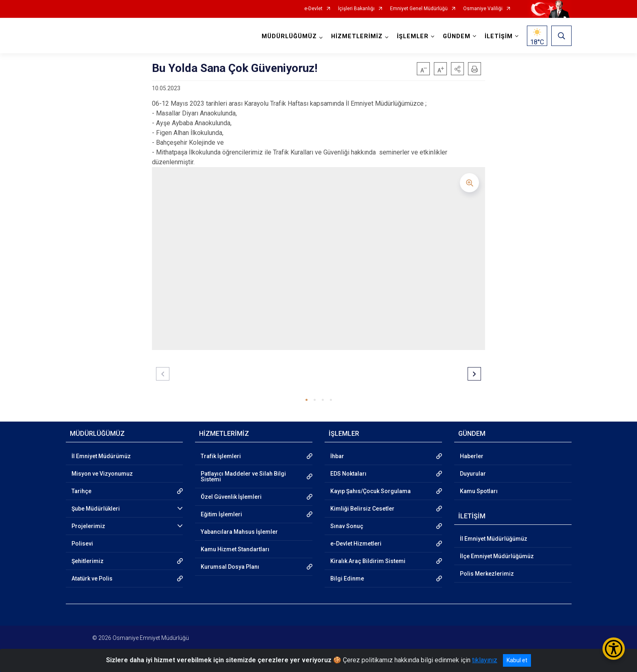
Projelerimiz (88, 526)
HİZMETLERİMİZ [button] (357, 36)
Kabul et (517, 660)
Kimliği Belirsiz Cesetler (362, 509)
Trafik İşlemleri (221, 456)
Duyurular (473, 474)
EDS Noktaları (348, 474)
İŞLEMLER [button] (413, 36)
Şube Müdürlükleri (96, 509)
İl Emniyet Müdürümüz (101, 456)
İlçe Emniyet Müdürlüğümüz (497, 556)
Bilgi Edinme (347, 578)
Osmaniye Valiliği (483, 9)
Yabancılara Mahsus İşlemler (239, 532)
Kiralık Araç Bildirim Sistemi (368, 561)
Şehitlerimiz (88, 561)
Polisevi (82, 544)
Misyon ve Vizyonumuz (102, 474)
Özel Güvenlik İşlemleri (231, 497)
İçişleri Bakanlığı (356, 9)
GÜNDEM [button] (457, 36)
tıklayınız (485, 660)
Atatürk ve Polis (92, 578)
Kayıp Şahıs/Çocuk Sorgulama (370, 491)
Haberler (472, 456)
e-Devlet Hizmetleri (356, 544)
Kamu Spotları (479, 491)
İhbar (337, 456)
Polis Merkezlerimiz (487, 574)
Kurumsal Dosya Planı (230, 567)
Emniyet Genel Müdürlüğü (419, 9)
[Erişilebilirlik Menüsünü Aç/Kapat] (614, 649)
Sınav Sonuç (347, 526)
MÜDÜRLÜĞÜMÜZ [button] (289, 36)
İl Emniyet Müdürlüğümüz (494, 539)
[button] (457, 69)
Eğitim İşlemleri (221, 514)
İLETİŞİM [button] (499, 36)
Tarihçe (81, 491)
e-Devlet (313, 9)
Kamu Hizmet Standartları (235, 549)
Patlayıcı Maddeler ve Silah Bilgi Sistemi (243, 476)
